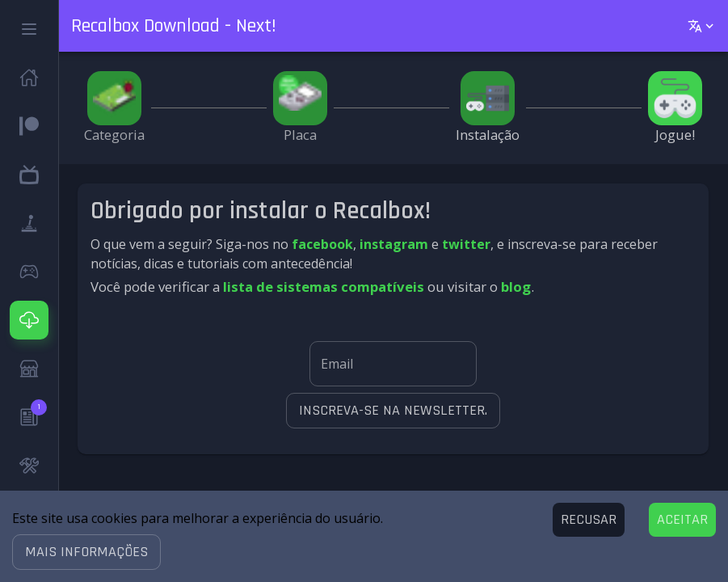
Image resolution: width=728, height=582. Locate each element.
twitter (466, 244)
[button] (86, 552)
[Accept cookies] (682, 520)
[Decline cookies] (589, 520)
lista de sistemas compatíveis (324, 287)
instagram (394, 244)
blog (516, 287)
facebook (322, 244)
